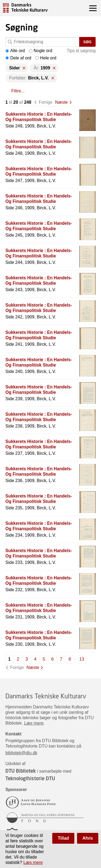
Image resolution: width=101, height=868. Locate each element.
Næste (61, 102)
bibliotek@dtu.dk (21, 753)
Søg (87, 42)
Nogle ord (41, 51)
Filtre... (18, 91)
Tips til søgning (81, 51)
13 (82, 659)
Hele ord (46, 58)
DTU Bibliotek (21, 771)
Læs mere (34, 723)
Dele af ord (18, 58)
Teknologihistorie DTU (30, 778)
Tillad (63, 838)
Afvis (88, 838)
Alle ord (15, 51)
